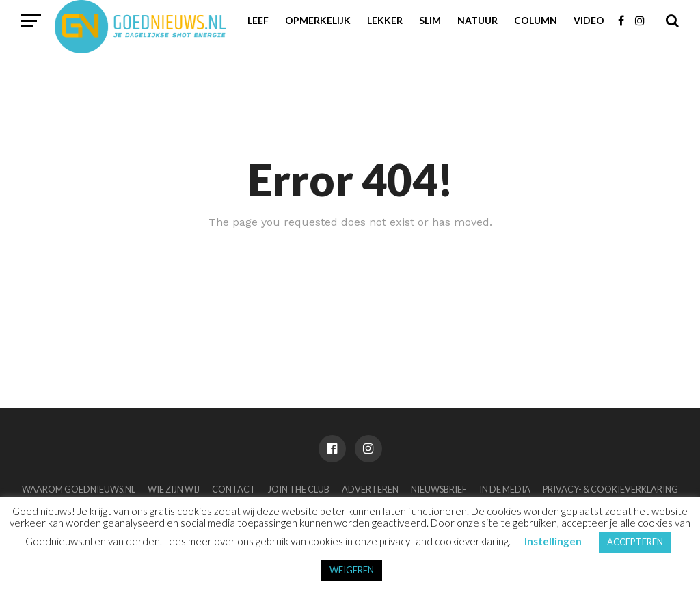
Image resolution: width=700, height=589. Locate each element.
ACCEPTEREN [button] (635, 542)
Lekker (385, 20)
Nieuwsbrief (439, 489)
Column (536, 20)
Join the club (299, 489)
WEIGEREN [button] (352, 570)
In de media (505, 489)
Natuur (477, 20)
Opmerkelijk (318, 20)
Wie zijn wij (174, 489)
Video (589, 20)
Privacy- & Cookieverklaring (610, 489)
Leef (258, 20)
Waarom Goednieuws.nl (79, 489)
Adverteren (370, 489)
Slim (430, 20)
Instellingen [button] (553, 541)
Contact (234, 489)
